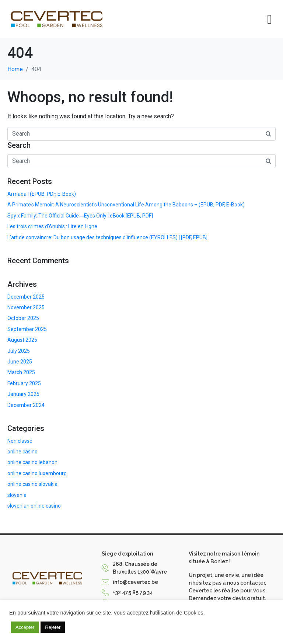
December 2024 (26, 405)
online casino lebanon (32, 462)
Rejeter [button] (53, 627)
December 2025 (26, 297)
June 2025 (20, 362)
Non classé (20, 441)
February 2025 (24, 383)
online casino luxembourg (37, 473)
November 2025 (26, 307)
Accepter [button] (25, 627)
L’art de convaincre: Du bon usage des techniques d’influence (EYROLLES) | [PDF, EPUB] (107, 237)
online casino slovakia (32, 484)
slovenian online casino (34, 506)
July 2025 (19, 351)
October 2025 (23, 318)
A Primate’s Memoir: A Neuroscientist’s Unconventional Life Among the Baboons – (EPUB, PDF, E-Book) (126, 205)
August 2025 (22, 340)
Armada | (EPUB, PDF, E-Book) (42, 194)
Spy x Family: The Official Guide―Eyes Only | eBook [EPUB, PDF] (80, 216)
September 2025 (27, 329)
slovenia (17, 495)
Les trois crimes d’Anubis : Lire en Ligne (52, 226)
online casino (22, 452)
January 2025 (23, 394)
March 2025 (21, 372)
